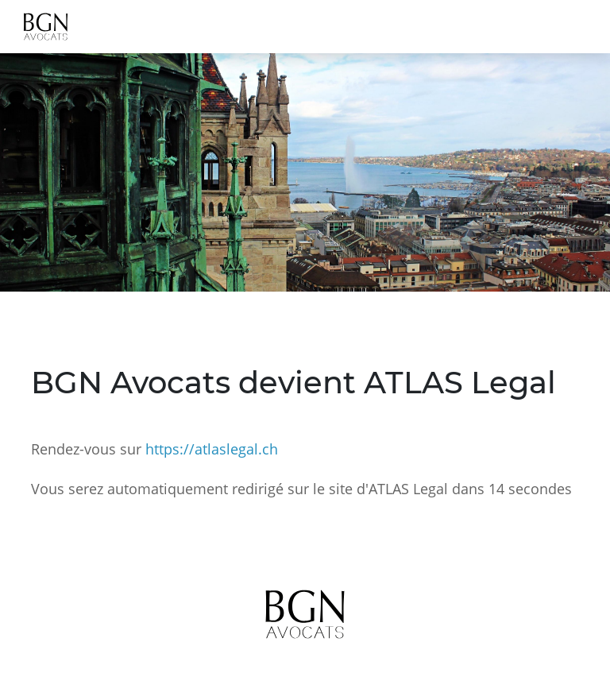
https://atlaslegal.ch (212, 449)
